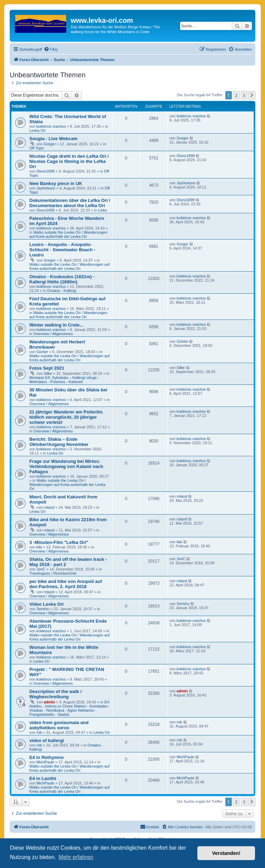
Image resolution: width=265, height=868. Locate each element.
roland (49, 507)
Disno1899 (46, 171)
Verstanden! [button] (226, 853)
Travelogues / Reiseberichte (53, 573)
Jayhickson (46, 188)
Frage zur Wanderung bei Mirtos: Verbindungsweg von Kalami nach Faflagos (66, 466)
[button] (252, 95)
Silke (48, 373)
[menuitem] (51, 49)
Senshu (43, 609)
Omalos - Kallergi (61, 291)
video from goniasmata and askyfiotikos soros (59, 725)
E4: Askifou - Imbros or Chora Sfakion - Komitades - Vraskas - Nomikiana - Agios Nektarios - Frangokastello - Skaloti (70, 708)
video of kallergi (47, 740)
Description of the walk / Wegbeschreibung (56, 694)
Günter (42, 352)
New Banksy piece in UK (56, 183)
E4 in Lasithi (43, 778)
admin (49, 702)
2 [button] (236, 95)
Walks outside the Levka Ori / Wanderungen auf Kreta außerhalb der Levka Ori (68, 234)
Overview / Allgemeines (53, 334)
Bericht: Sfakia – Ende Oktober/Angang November (59, 442)
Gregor (50, 144)
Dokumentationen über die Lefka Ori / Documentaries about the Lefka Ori (70, 203)
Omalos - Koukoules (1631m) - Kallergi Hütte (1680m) (62, 279)
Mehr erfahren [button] (76, 857)
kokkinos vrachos (51, 126)
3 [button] (244, 95)
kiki (39, 547)
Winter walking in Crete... (56, 325)
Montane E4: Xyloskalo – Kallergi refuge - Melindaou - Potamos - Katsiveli (64, 380)
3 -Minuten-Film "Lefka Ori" (59, 542)
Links (102, 210)
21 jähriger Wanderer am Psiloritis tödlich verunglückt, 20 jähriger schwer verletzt (66, 417)
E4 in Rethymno (47, 757)
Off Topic (37, 148)
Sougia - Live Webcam (53, 139)
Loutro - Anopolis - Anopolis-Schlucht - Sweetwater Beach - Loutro (62, 250)
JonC (41, 569)
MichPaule (45, 762)
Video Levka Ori (46, 604)
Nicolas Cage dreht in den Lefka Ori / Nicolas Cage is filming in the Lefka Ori (69, 161)
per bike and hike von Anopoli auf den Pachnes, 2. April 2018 (66, 584)
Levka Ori (37, 130)
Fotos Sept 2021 (47, 368)
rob (39, 732)
